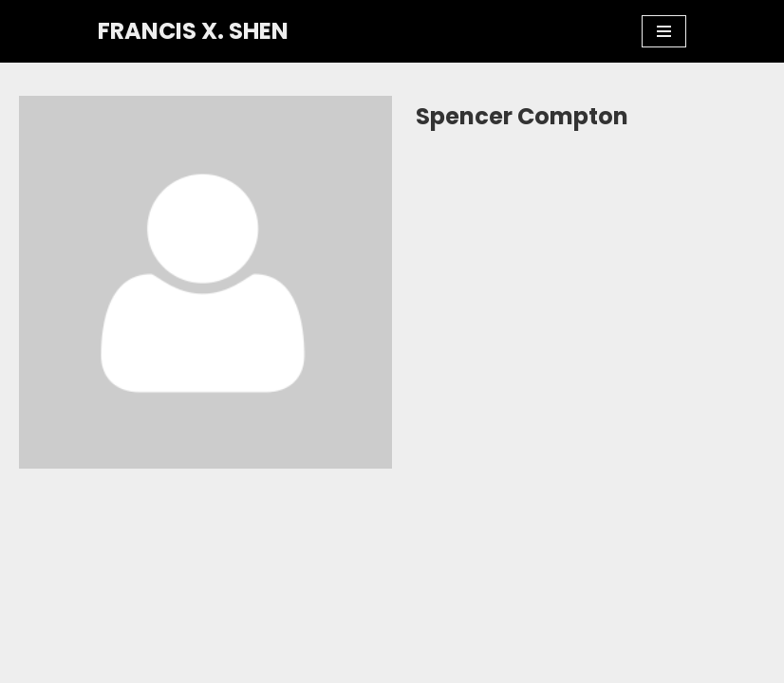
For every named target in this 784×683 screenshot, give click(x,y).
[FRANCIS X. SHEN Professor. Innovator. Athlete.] (193, 31)
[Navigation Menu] (664, 31)
